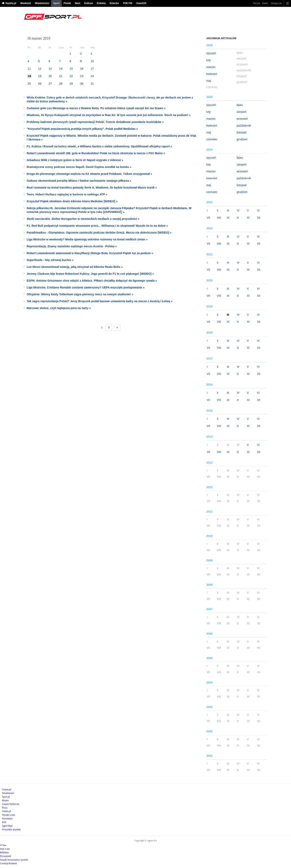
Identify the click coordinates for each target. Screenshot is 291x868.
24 (92, 76)
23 (82, 76)
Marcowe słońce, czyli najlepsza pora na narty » (59, 308)
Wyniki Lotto (8, 815)
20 (50, 76)
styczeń (211, 53)
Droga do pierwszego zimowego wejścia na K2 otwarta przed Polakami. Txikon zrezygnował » (89, 174)
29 (71, 83)
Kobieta (101, 3)
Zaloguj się (276, 3)
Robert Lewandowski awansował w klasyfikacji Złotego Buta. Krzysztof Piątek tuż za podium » (90, 253)
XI (248, 218)
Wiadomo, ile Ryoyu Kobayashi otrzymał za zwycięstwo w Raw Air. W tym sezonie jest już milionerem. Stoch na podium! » (109, 115)
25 (29, 83)
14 (61, 69)
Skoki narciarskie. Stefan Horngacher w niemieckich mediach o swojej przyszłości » (83, 219)
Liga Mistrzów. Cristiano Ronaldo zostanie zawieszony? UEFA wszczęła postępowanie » (86, 287)
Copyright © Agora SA (145, 841)
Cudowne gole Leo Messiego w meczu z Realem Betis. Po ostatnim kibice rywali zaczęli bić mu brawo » (96, 108)
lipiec (240, 105)
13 (50, 69)
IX (228, 218)
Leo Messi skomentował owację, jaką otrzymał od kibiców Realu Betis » (75, 267)
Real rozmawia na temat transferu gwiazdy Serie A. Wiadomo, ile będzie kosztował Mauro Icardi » (92, 188)
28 (61, 83)
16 (82, 69)
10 (92, 61)
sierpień (242, 112)
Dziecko (114, 3)
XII (259, 218)
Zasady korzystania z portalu (14, 860)
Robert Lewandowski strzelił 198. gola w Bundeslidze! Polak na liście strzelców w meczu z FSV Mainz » (96, 153)
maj (209, 81)
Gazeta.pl (11, 3)
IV (238, 211)
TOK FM (128, 3)
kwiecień (212, 74)
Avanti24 (141, 3)
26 (40, 83)
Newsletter (7, 819)
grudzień (242, 139)
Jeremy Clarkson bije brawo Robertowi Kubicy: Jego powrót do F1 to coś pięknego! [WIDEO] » (90, 274)
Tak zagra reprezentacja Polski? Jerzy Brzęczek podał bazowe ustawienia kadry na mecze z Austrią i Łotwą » (100, 301)
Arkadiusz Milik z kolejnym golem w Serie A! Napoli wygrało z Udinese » (75, 160)
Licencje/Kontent (8, 863)
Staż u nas (5, 849)
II (218, 211)
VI (258, 211)
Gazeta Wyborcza (11, 804)
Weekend (25, 3)
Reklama (4, 852)
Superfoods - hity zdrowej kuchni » (50, 260)
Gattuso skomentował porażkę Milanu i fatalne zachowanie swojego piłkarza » (79, 181)
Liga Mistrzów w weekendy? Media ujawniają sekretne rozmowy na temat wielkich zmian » (87, 239)
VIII (219, 218)
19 (40, 76)
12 (40, 69)
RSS (4, 822)
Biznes (5, 800)
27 (50, 83)
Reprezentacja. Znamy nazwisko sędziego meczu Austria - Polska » (72, 246)
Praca (5, 808)
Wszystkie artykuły (11, 829)
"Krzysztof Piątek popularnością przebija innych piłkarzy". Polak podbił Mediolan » (82, 129)
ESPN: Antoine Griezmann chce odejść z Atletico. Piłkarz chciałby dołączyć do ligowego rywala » (92, 281)
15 (71, 69)
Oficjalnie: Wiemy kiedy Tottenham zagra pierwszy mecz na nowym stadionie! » (80, 294)
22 (71, 76)
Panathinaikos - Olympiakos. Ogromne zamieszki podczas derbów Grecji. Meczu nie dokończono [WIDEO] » (99, 233)
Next (78, 3)
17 (92, 69)
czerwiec (212, 139)
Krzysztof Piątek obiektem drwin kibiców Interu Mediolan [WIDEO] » (72, 201)
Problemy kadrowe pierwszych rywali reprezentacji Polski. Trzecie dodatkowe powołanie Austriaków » (95, 122)
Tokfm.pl (6, 811)
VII (208, 218)
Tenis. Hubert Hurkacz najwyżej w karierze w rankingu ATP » (67, 194)
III (228, 211)
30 (82, 83)
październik (244, 126)
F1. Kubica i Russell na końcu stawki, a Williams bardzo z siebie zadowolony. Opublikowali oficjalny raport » (99, 146)
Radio (265, 3)
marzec (211, 67)
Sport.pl (6, 797)
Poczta (257, 3)
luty (209, 60)
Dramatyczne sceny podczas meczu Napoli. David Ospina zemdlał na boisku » (79, 167)
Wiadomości (42, 3)
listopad (241, 132)
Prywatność (6, 856)
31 (92, 83)
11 (29, 69)
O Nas (3, 845)
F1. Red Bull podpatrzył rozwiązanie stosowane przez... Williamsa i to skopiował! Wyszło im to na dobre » (97, 226)
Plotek (67, 3)
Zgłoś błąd (7, 826)
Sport (56, 3)
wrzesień (242, 119)
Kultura (89, 3)
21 (61, 76)
